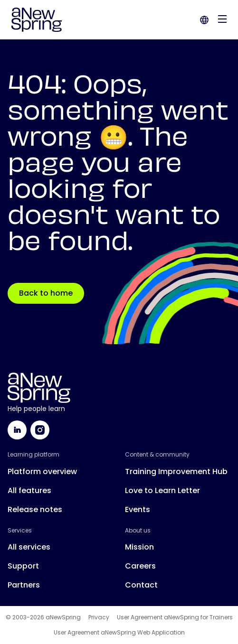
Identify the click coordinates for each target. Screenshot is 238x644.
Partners (24, 585)
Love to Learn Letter (162, 490)
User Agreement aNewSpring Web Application (119, 633)
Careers (140, 566)
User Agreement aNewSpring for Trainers (175, 617)
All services (29, 547)
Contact (141, 585)
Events (138, 509)
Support (23, 566)
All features (29, 490)
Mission (139, 547)
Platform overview (42, 471)
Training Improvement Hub (176, 471)
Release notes (35, 509)
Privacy (99, 617)
